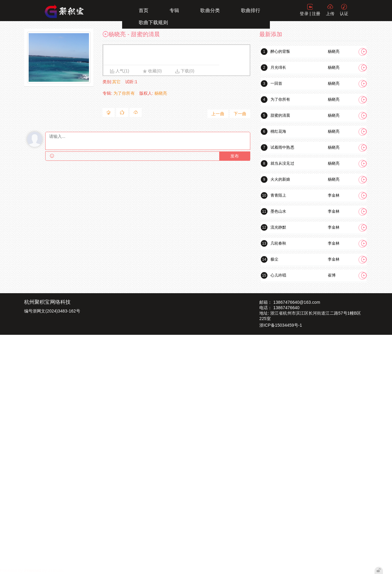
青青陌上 (278, 195)
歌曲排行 (251, 10)
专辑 (174, 10)
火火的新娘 (280, 179)
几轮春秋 (278, 243)
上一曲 (218, 114)
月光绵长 (278, 67)
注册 (316, 14)
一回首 (276, 83)
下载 (185, 71)
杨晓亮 (161, 93)
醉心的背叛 (280, 51)
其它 (116, 82)
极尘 (274, 259)
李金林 (334, 195)
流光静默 (278, 227)
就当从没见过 (282, 163)
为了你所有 (124, 93)
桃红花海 (278, 131)
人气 (120, 71)
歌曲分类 (210, 10)
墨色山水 (278, 211)
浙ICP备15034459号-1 (281, 325)
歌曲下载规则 (153, 22)
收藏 (152, 71)
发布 (235, 156)
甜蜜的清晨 (280, 115)
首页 (144, 10)
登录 (304, 14)
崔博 (332, 275)
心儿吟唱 (278, 275)
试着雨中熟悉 (282, 147)
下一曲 (240, 114)
